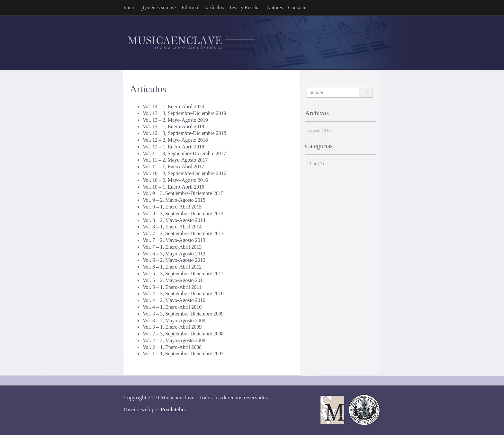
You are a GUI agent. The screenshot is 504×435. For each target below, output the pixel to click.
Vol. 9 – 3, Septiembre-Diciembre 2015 (183, 193)
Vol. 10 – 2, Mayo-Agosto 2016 (175, 180)
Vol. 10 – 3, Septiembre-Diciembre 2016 (184, 173)
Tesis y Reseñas (245, 8)
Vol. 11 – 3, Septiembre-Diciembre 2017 (184, 153)
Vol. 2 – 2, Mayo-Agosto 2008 (174, 340)
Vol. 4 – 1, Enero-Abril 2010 (172, 307)
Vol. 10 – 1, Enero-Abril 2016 (173, 187)
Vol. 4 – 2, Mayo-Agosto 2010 (174, 300)
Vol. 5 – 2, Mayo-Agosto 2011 (174, 280)
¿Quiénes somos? (158, 8)
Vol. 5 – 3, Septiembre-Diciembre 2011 (183, 274)
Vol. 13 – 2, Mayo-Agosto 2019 (175, 120)
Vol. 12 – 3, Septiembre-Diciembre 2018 (184, 133)
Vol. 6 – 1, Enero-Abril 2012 (172, 267)
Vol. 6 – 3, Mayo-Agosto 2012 (174, 254)
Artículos (214, 8)
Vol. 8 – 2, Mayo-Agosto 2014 (174, 220)
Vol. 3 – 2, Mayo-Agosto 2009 (174, 320)
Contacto (297, 8)
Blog (313, 164)
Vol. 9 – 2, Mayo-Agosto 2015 (174, 200)
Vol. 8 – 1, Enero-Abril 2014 (172, 227)
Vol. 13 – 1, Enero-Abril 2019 (173, 126)
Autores (275, 8)
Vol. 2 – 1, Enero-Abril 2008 (172, 347)
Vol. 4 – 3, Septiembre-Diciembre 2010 (183, 293)
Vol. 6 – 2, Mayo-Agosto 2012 (174, 260)
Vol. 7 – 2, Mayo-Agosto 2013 (174, 240)
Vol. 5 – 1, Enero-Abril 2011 (172, 287)
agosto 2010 (319, 131)
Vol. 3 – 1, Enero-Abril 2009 (172, 327)
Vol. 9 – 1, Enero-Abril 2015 (172, 207)
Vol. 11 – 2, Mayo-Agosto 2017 (175, 160)
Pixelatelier (174, 409)
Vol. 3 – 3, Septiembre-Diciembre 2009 (183, 314)
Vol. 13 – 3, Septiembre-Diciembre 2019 (184, 113)
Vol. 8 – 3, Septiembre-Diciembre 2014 (183, 213)
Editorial (191, 8)
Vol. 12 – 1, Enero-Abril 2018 (173, 147)
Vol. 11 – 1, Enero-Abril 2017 (173, 167)
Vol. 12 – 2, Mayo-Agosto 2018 (175, 140)
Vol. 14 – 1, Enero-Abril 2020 (173, 107)
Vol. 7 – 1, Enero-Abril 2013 (172, 247)
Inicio (129, 8)
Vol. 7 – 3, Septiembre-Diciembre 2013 (183, 233)
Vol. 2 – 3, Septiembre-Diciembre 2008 (183, 334)
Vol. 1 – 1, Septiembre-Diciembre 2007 (183, 354)
